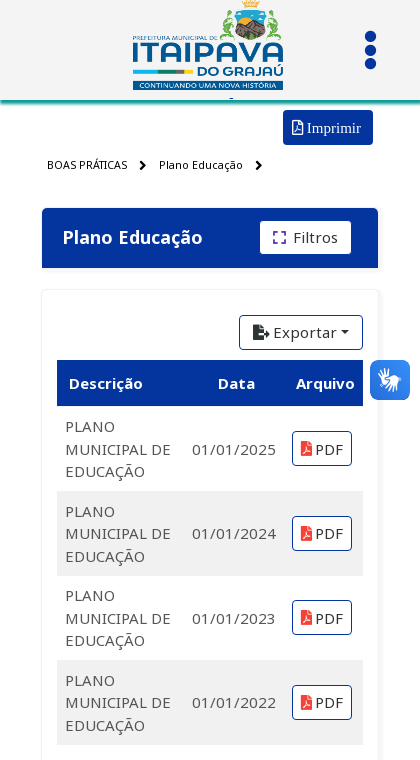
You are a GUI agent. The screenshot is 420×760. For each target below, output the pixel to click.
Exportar (295, 332)
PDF (322, 449)
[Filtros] (305, 237)
